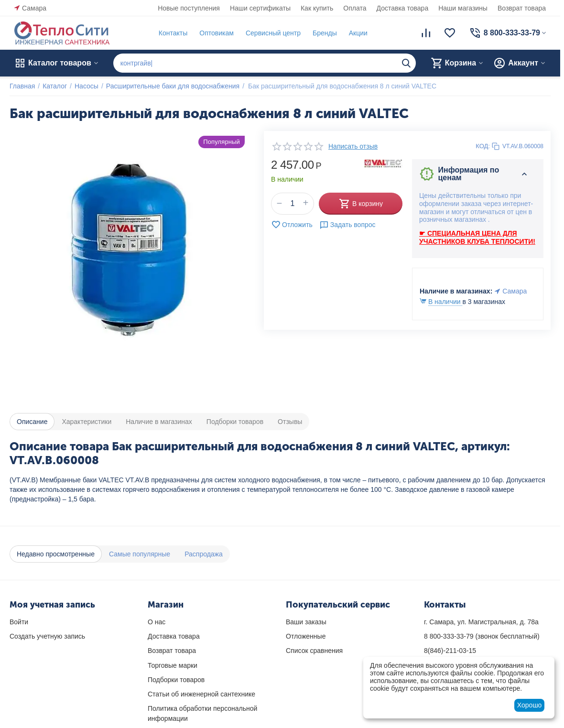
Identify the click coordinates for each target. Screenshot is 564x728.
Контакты (173, 33)
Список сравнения (314, 651)
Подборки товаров (176, 680)
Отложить (292, 225)
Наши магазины (463, 8)
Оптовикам (217, 33)
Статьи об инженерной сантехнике (201, 694)
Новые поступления (189, 8)
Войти (19, 622)
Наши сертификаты (260, 8)
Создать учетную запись (47, 636)
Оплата (355, 8)
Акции (358, 33)
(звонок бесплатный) (482, 636)
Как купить (317, 8)
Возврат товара (522, 8)
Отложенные (306, 636)
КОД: (483, 146)
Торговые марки (173, 665)
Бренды (325, 33)
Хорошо (530, 705)
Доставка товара (403, 8)
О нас (157, 622)
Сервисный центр (273, 33)
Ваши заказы (306, 622)
